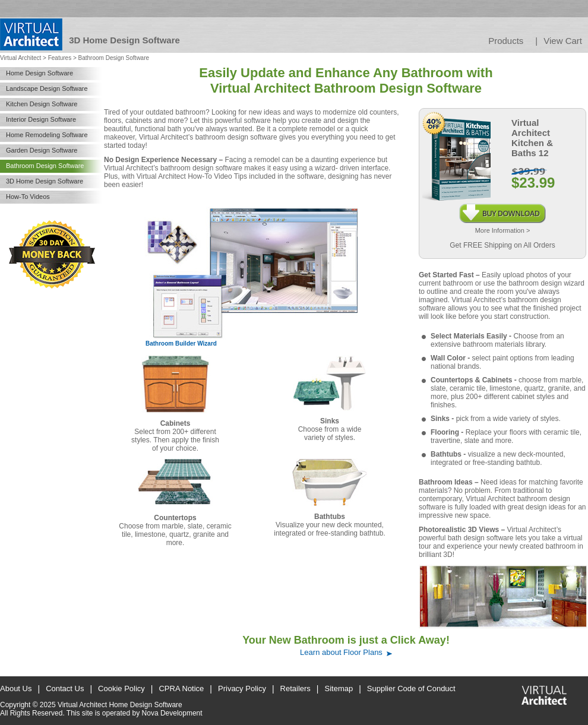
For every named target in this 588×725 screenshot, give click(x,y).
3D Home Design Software (45, 181)
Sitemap (339, 688)
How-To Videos (28, 197)
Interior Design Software (41, 119)
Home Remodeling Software (47, 135)
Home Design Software (39, 73)
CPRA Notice (181, 688)
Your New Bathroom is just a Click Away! (346, 640)
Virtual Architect (20, 58)
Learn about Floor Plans (341, 652)
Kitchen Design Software (42, 104)
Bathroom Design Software (45, 166)
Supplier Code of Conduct (411, 688)
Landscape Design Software (47, 88)
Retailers (295, 688)
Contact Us (65, 688)
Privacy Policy (242, 688)
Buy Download (502, 208)
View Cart (563, 41)
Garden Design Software (42, 150)
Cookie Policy (121, 688)
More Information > (503, 230)
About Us (16, 688)
